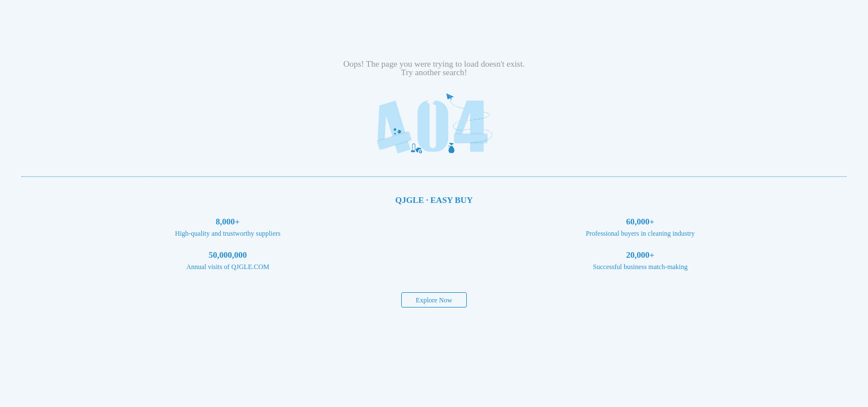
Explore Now (434, 300)
